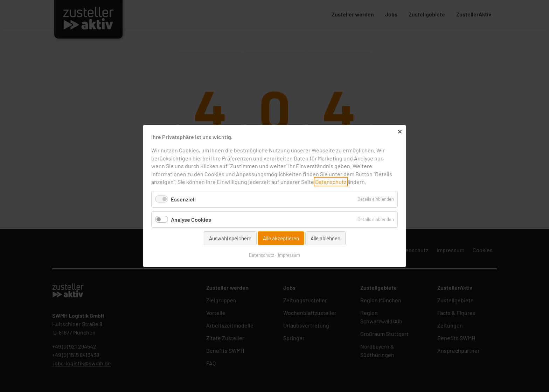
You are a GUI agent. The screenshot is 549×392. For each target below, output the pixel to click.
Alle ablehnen (325, 238)
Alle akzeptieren (281, 238)
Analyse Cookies (191, 219)
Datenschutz (331, 182)
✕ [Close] (400, 132)
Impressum (289, 255)
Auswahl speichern (230, 238)
